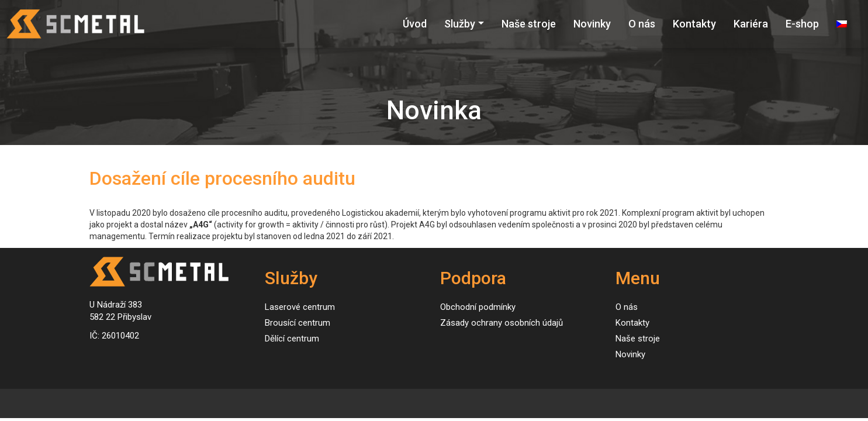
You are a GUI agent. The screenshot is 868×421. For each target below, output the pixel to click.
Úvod (415, 24)
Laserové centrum (300, 307)
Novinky (592, 24)
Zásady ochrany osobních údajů (502, 323)
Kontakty (694, 24)
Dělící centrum (292, 339)
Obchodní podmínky (478, 307)
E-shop (802, 24)
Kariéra (751, 24)
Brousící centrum (298, 323)
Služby (460, 24)
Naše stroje (529, 24)
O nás (642, 24)
